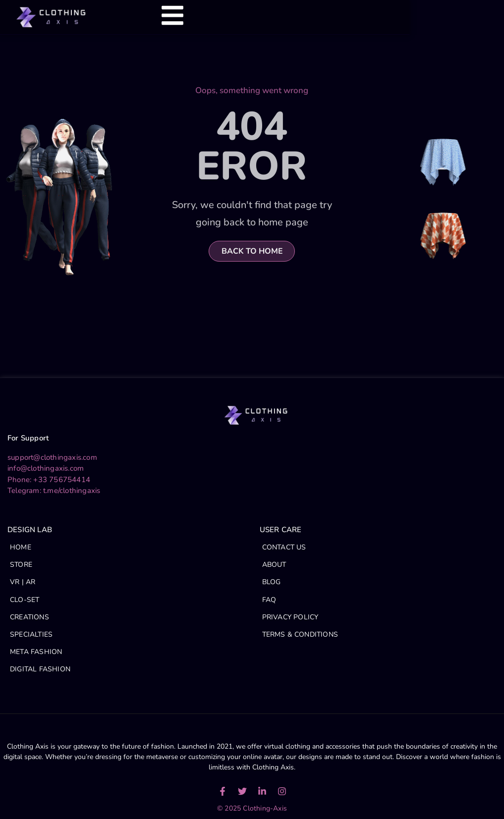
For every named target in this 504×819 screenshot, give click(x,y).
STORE (21, 565)
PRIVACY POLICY (290, 617)
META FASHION (36, 652)
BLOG (272, 582)
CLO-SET (25, 600)
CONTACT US (284, 547)
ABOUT (274, 565)
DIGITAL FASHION (40, 669)
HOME (21, 547)
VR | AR (23, 582)
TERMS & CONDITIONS (300, 634)
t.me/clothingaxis (72, 491)
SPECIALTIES (31, 634)
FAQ (269, 600)
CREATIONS (29, 617)
